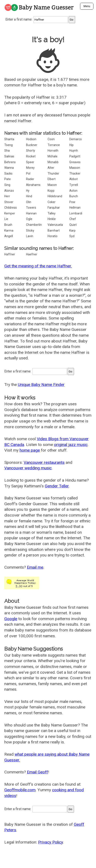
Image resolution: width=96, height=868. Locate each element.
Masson (75, 168)
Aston (73, 191)
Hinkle (52, 219)
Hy (28, 191)
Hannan (31, 213)
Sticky (30, 231)
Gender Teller (57, 486)
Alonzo (9, 191)
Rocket (31, 156)
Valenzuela (55, 225)
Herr (7, 196)
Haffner (10, 254)
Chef (73, 219)
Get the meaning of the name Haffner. (38, 266)
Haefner (32, 254)
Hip (71, 145)
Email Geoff (37, 772)
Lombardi (76, 213)
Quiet (73, 225)
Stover (9, 202)
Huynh (74, 151)
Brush (8, 225)
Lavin (30, 236)
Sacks (8, 173)
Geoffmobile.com (20, 790)
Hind (29, 196)
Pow (72, 202)
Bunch (74, 196)
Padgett (75, 156)
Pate (8, 179)
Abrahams (33, 185)
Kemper (10, 213)
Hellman (75, 208)
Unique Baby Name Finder (41, 385)
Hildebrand (55, 196)
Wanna (9, 168)
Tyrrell (74, 185)
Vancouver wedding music (28, 468)
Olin (29, 202)
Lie (6, 219)
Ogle (29, 219)
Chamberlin (34, 225)
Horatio (53, 236)
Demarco (76, 139)
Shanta (9, 139)
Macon (52, 185)
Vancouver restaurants (44, 462)
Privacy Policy (50, 842)
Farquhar (54, 208)
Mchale (53, 156)
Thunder (53, 173)
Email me (35, 567)
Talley (52, 213)
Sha (7, 151)
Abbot (74, 179)
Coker (52, 202)
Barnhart (54, 231)
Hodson (31, 139)
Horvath (53, 151)
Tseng (9, 145)
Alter (51, 168)
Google (11, 619)
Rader (30, 179)
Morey (30, 168)
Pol (28, 173)
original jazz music (71, 445)
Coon (51, 139)
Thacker (75, 173)
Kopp (51, 191)
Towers (31, 208)
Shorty (31, 151)
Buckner (32, 145)
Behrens (10, 162)
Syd (72, 236)
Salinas (9, 156)
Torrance (54, 145)
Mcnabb (53, 162)
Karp (72, 231)
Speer (30, 162)
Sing (7, 185)
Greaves (75, 162)
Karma (9, 231)
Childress (11, 208)
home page (30, 450)
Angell (9, 236)
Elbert (52, 179)
